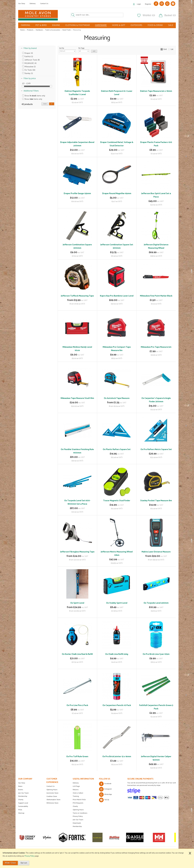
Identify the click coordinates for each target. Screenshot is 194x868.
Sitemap (21, 813)
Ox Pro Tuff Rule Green (77, 757)
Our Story (22, 4)
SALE (171, 25)
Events (21, 790)
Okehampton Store (53, 800)
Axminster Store (52, 793)
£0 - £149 (26, 83)
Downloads (77, 823)
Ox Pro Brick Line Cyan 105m (156, 654)
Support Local (23, 803)
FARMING (25, 25)
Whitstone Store (52, 803)
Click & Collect (78, 793)
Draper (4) (28, 53)
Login (139, 4)
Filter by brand (30, 48)
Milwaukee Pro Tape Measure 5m (156, 347)
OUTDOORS (136, 25)
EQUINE (56, 25)
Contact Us (44, 4)
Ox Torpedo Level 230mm (156, 603)
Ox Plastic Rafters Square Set (117, 449)
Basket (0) (170, 15)
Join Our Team (23, 793)
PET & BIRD (41, 25)
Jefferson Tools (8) (31, 60)
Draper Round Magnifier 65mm (117, 193)
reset (45, 104)
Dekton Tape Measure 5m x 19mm (156, 91)
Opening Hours (52, 790)
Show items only (34, 96)
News (20, 786)
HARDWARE (101, 25)
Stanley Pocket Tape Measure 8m (156, 501)
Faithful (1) (28, 57)
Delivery (33, 4)
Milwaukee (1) (29, 67)
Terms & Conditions (80, 813)
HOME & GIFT (119, 25)
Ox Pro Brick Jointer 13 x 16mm (117, 757)
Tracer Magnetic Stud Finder (117, 501)
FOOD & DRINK (155, 25)
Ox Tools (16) (29, 70)
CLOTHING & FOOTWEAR (78, 25)
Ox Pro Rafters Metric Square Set (156, 449)
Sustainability (23, 806)
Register (148, 4)
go (52, 104)
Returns (76, 790)
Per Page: (84, 50)
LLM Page (76, 786)
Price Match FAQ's (79, 800)
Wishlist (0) (149, 15)
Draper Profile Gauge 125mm (77, 193)
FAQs (20, 810)
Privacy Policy (78, 816)
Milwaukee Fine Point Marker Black (156, 296)
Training (76, 796)
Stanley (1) (28, 73)
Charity (21, 800)
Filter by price (30, 78)
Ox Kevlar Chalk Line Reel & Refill (77, 654)
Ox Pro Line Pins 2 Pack (77, 705)
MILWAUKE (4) (29, 63)
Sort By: (68, 50)
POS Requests (78, 803)
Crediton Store (52, 796)
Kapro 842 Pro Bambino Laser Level (117, 296)
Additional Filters (31, 91)
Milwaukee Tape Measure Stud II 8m (77, 398)
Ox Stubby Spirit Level (117, 603)
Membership (23, 796)
